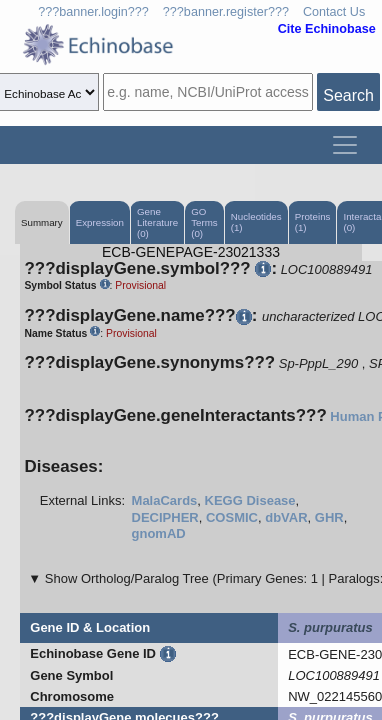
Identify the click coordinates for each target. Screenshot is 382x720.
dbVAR (286, 517)
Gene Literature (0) (157, 222)
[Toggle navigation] (345, 145)
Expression (100, 222)
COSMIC (232, 517)
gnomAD (159, 533)
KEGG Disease (250, 500)
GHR (329, 517)
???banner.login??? (93, 12)
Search (348, 95)
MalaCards (165, 500)
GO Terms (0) (204, 222)
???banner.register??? (226, 12)
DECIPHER (165, 517)
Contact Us (334, 12)
